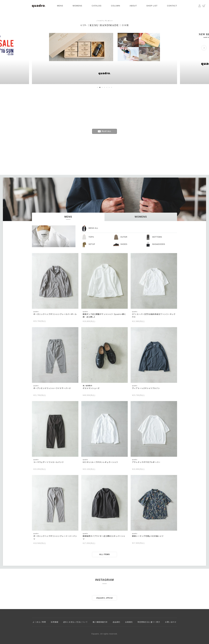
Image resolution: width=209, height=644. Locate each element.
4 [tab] (105, 87)
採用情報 (55, 622)
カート (204, 6)
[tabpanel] (105, 48)
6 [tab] (109, 87)
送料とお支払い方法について (75, 622)
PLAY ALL (105, 131)
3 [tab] (102, 87)
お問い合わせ (171, 622)
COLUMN (116, 6)
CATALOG (97, 6)
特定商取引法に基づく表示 (149, 622)
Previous (5, 48)
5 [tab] (107, 87)
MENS (60, 6)
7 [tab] (111, 87)
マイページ (200, 6)
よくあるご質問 (39, 622)
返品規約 (116, 622)
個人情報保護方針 (100, 622)
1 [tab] (98, 87)
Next (204, 48)
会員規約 (129, 622)
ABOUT (133, 6)
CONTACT (172, 6)
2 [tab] (100, 87)
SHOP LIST (152, 6)
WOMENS (77, 6)
